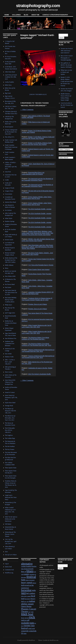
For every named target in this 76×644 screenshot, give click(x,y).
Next (51, 68)
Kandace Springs (10, 221)
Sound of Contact (10, 392)
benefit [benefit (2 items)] (31, 569)
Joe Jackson (8, 210)
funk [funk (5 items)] (23, 580)
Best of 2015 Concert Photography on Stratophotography (67, 58)
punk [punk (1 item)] (32, 612)
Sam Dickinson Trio (11, 338)
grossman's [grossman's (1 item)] (32, 580)
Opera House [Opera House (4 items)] (26, 606)
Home (7, 15)
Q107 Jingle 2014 (10, 313)
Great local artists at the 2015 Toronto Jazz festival (67, 105)
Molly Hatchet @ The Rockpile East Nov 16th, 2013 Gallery (11, 260)
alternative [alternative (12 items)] (27, 564)
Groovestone (9, 194)
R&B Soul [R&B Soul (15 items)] (27, 614)
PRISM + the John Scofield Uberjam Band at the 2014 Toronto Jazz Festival (38, 240)
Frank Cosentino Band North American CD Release (11, 147)
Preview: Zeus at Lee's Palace (38, 304)
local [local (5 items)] (33, 596)
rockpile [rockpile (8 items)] (25, 623)
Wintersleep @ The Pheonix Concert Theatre (10, 534)
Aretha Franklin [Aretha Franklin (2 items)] (26, 566)
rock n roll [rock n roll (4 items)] (25, 620)
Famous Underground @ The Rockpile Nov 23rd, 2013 (11, 132)
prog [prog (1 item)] (29, 612)
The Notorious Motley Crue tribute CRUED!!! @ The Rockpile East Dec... (35, 338)
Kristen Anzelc (9, 240)
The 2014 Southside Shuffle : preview (40, 209)
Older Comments (27, 110)
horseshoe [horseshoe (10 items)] (26, 590)
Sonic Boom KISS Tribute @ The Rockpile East (10, 382)
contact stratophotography (55, 15)
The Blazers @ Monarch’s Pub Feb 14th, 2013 (10, 411)
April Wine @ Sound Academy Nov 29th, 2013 (11, 77)
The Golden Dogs (10, 438)
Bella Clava (8, 85)
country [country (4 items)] (26, 574)
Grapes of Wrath (10, 188)
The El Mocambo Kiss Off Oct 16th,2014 (10, 430)
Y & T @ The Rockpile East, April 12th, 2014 (11, 541)
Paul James (8, 287)
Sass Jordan (8, 354)
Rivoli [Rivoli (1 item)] (23, 618)
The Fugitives (9, 435)
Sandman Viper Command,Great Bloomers (10, 343)
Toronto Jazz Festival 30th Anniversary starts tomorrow (67, 51)
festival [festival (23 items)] (31, 577)
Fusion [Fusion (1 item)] (27, 580)
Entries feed (8, 567)
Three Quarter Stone (11, 468)
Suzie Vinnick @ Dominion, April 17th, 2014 (11, 398)
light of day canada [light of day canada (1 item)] (26, 596)
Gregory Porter (9, 191)
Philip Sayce (8, 305)
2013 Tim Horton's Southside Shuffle (39, 374)
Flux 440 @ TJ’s (10, 137)
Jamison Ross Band (10, 202)
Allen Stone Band (10, 72)
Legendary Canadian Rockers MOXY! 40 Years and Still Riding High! (38, 293)
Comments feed (9, 570)
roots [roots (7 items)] (32, 623)
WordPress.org (9, 573)
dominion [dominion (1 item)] (32, 574)
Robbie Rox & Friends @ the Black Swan (11, 323)
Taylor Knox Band (10, 403)
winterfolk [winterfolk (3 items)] (25, 631)
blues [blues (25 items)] (30, 571)
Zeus (6, 552)
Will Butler (8, 524)
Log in (7, 564)
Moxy (7, 268)
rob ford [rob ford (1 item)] (27, 618)
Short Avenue (9, 372)
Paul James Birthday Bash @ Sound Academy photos (11, 300)
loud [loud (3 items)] (23, 599)
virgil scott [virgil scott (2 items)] (31, 628)
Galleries (16, 15)
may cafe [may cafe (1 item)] (27, 602)
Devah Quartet (9, 127)
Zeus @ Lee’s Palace (11, 555)
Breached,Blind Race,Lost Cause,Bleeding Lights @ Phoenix (33, 173)
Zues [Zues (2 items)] (25, 633)
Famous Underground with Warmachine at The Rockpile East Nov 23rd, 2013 (38, 351)
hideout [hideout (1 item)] (34, 583)
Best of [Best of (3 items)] (24, 572)
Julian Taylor (9, 218)
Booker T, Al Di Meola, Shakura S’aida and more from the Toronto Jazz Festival (37, 144)
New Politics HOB (10, 276)
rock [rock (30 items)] (32, 617)
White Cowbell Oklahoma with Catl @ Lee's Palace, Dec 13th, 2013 (37, 326)
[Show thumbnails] (38, 94)
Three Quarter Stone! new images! (39, 270)
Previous (24, 68)
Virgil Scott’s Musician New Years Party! (11, 497)
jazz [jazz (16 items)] (23, 593)
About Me (35, 15)
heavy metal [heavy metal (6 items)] (27, 583)
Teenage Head (9, 406)
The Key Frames (10, 449)
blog (26, 15)
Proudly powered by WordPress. (26, 640)
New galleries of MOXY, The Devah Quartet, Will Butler (66, 65)
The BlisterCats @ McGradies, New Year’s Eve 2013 (10, 418)
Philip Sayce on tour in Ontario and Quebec (66, 72)
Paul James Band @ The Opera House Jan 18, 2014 (11, 293)
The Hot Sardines (10, 446)
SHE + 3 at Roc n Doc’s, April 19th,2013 (10, 362)
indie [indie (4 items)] (34, 590)
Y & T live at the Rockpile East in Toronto (41, 265)
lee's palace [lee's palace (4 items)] (31, 593)
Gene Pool (8, 172)
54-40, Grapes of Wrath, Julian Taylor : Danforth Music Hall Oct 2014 (37, 198)
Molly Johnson (9, 265)
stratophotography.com (38, 6)
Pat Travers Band (10, 284)
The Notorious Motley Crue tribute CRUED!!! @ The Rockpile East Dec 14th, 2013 (36, 345)
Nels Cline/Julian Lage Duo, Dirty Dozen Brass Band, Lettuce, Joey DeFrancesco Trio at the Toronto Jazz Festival (37, 247)
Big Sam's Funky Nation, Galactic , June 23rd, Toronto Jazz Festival (37, 254)
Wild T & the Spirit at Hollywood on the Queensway (11, 519)
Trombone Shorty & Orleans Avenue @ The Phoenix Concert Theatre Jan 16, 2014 (37, 299)
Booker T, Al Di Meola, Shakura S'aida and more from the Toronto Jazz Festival (38, 138)
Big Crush (8, 93)
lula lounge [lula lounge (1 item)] (27, 599)
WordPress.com (54, 640)
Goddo (7, 180)
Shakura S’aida (9, 357)
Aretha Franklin (9, 82)
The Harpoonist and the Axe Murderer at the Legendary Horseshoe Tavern (37, 180)
